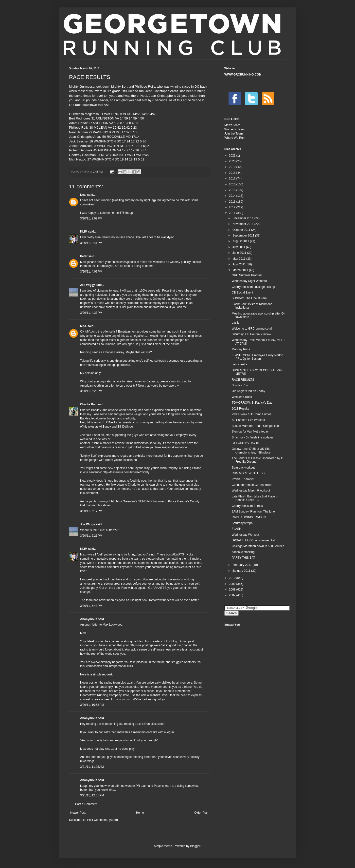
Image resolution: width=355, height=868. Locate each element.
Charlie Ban (88, 404)
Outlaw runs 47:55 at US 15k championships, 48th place (251, 451)
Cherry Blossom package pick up (253, 287)
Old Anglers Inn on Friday (248, 391)
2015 (233, 190)
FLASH (237, 529)
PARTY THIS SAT (243, 558)
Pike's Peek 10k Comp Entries (252, 414)
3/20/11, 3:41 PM (91, 243)
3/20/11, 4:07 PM (91, 272)
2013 (233, 202)
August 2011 (241, 241)
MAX (83, 326)
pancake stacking (243, 552)
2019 (233, 167)
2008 (233, 590)
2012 (233, 207)
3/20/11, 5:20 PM (91, 391)
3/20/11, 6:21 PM (91, 536)
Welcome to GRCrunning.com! (252, 329)
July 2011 (239, 247)
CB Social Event (242, 293)
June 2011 (240, 253)
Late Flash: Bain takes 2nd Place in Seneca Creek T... (255, 498)
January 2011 (242, 571)
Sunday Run (240, 385)
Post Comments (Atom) (102, 820)
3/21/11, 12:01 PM (92, 795)
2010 (233, 578)
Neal (83, 195)
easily (236, 323)
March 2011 (241, 270)
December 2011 (243, 218)
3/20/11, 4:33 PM (91, 313)
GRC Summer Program (247, 275)
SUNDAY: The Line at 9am (249, 298)
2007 (233, 595)
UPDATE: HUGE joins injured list (253, 540)
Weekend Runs (242, 397)
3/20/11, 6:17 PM (91, 511)
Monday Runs (241, 349)
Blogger (195, 846)
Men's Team (232, 125)
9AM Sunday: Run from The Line (253, 512)
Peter (84, 256)
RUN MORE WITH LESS (248, 473)
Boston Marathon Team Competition (255, 426)
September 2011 (244, 236)
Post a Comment (86, 804)
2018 (233, 173)
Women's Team (234, 129)
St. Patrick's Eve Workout (248, 420)
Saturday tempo (242, 523)
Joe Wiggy (88, 285)
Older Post (201, 813)
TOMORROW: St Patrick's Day (252, 403)
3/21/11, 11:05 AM (92, 767)
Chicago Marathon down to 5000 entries (258, 546)
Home (140, 813)
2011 (233, 213)
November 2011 (243, 224)
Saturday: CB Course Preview (251, 334)
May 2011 (239, 259)
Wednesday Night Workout (249, 281)
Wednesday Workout (245, 535)
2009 (233, 584)
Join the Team (234, 134)
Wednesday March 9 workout (251, 491)
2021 (233, 156)
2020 (233, 161)
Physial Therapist (243, 479)
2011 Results (240, 409)
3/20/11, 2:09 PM (91, 218)
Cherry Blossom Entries (247, 506)
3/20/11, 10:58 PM (92, 705)
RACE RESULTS (243, 380)
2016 (233, 184)
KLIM (84, 232)
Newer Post (78, 813)
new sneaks (240, 364)
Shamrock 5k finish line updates (253, 437)
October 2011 (242, 230)
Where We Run (234, 138)
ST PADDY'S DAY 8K (246, 443)
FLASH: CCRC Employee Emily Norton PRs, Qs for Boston (257, 357)
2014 (233, 196)
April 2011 (240, 264)
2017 (233, 178)
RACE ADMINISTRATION (249, 517)
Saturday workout (243, 468)
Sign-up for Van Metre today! (251, 432)
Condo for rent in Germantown (252, 485)
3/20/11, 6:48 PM (91, 606)
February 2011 (242, 565)
